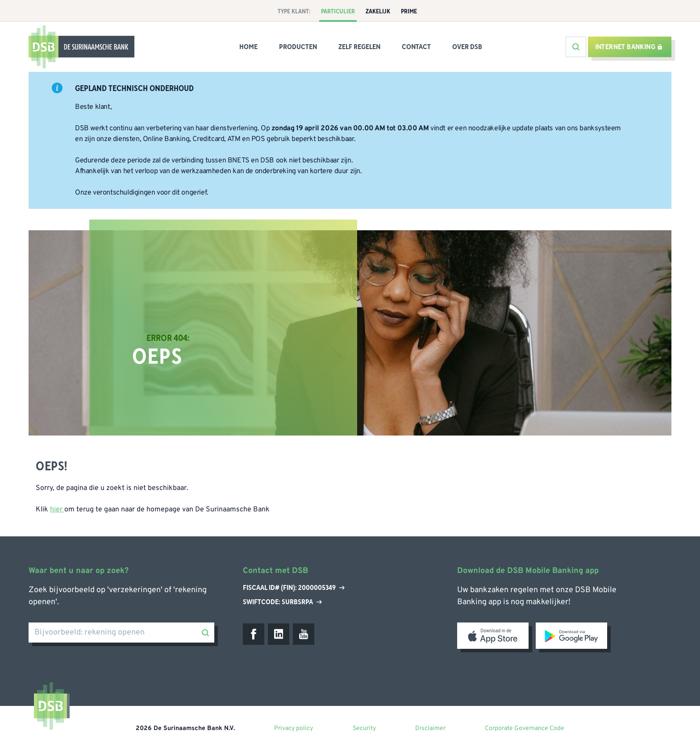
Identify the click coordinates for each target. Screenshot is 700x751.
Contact (416, 47)
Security (364, 728)
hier (57, 510)
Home (248, 47)
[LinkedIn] (279, 634)
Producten (298, 47)
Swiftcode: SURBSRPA (282, 602)
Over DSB (467, 47)
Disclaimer (430, 728)
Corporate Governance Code (525, 728)
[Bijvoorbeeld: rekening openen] (121, 633)
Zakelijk (378, 12)
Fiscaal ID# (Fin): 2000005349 (294, 588)
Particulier (338, 12)
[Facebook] (254, 634)
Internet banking (629, 47)
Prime (409, 12)
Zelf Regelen (359, 47)
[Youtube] (304, 634)
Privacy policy (294, 728)
